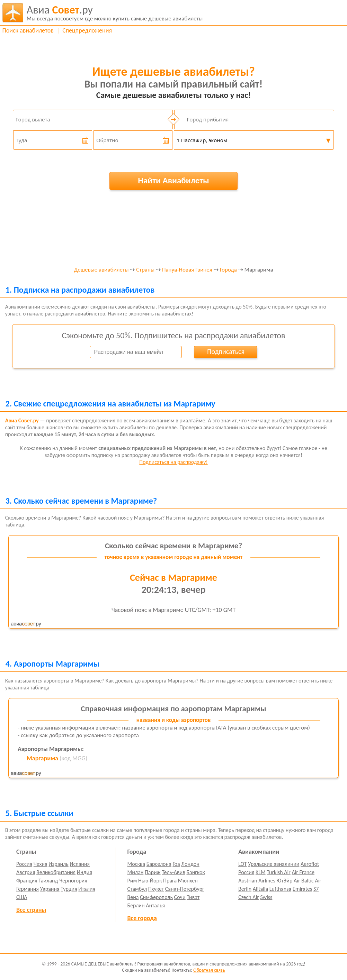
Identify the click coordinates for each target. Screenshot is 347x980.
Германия (28, 889)
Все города (142, 918)
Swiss (266, 897)
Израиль (58, 864)
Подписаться (226, 351)
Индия (84, 872)
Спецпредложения (87, 30)
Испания (80, 864)
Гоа (176, 864)
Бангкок (196, 872)
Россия (24, 864)
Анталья (155, 905)
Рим (132, 881)
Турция (69, 889)
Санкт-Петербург (185, 889)
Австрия (26, 872)
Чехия (41, 864)
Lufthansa (280, 889)
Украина (50, 889)
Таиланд (48, 881)
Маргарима (42, 758)
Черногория (73, 881)
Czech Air (249, 897)
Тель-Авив (173, 872)
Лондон (190, 864)
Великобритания (56, 872)
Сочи (180, 897)
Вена (133, 897)
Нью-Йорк (150, 881)
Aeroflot (310, 864)
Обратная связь (209, 970)
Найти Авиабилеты (173, 180)
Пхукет (156, 889)
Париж (153, 872)
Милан (136, 872)
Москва (136, 864)
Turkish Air (279, 872)
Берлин (136, 905)
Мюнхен (188, 881)
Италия (87, 889)
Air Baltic (304, 881)
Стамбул (137, 889)
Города (228, 270)
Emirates (302, 889)
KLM (261, 872)
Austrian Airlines (257, 881)
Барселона (159, 864)
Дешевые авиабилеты (101, 270)
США (22, 897)
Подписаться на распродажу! (173, 462)
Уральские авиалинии (274, 864)
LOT (242, 864)
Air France (303, 872)
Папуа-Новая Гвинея (187, 270)
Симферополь (156, 897)
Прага (170, 881)
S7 (316, 889)
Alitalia (260, 889)
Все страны (31, 910)
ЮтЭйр (284, 881)
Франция (27, 881)
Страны (145, 270)
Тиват (193, 897)
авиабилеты (115, 13)
